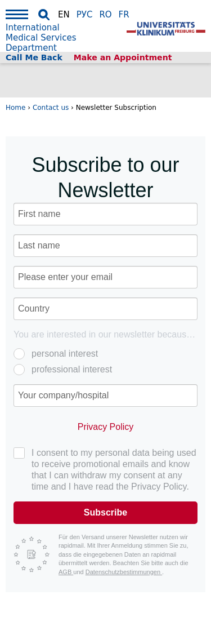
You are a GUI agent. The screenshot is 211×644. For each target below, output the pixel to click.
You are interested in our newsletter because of (105, 334)
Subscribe (105, 512)
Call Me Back (34, 57)
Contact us (51, 108)
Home (15, 108)
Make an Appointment (123, 57)
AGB (66, 572)
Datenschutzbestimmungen (124, 572)
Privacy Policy (106, 427)
